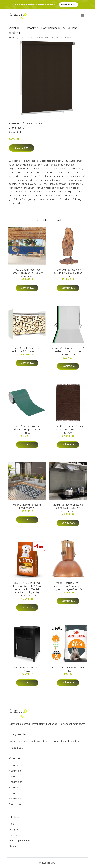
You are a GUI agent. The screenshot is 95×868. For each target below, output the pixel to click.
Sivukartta (14, 846)
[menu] (83, 16)
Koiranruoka (16, 799)
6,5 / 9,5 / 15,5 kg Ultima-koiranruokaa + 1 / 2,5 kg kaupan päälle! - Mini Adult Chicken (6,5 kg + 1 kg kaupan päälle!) (27, 589)
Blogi (12, 824)
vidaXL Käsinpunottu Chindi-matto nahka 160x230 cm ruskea (68, 429)
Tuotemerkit (29, 123)
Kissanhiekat (16, 771)
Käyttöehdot (16, 835)
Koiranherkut (16, 787)
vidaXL (40, 123)
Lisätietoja (22, 148)
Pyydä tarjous (68, 5)
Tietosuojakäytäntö (19, 841)
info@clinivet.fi (17, 748)
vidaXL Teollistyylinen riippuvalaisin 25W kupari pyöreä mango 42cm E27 (68, 586)
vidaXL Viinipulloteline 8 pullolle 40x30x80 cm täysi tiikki (68, 273)
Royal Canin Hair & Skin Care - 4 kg (68, 669)
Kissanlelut (15, 776)
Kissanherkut (16, 765)
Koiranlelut (15, 793)
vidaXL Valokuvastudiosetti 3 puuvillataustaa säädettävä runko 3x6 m (68, 351)
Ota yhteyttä (16, 829)
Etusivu (13, 38)
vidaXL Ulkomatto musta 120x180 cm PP (27, 506)
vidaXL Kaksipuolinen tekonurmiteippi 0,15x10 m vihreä (27, 429)
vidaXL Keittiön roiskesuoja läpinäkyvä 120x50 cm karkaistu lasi (68, 508)
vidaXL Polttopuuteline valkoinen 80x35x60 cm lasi (27, 350)
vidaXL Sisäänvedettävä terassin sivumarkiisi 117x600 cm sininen (27, 273)
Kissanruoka (16, 782)
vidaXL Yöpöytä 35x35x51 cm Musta (27, 669)
